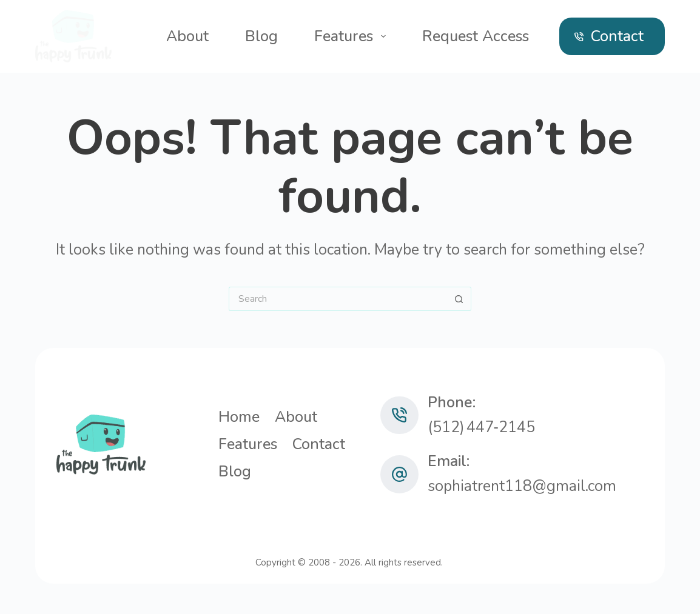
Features (352, 36)
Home (239, 417)
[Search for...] (338, 299)
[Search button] (459, 299)
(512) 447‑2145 (481, 427)
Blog (261, 36)
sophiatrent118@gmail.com (522, 486)
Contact (609, 36)
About (187, 36)
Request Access (476, 36)
